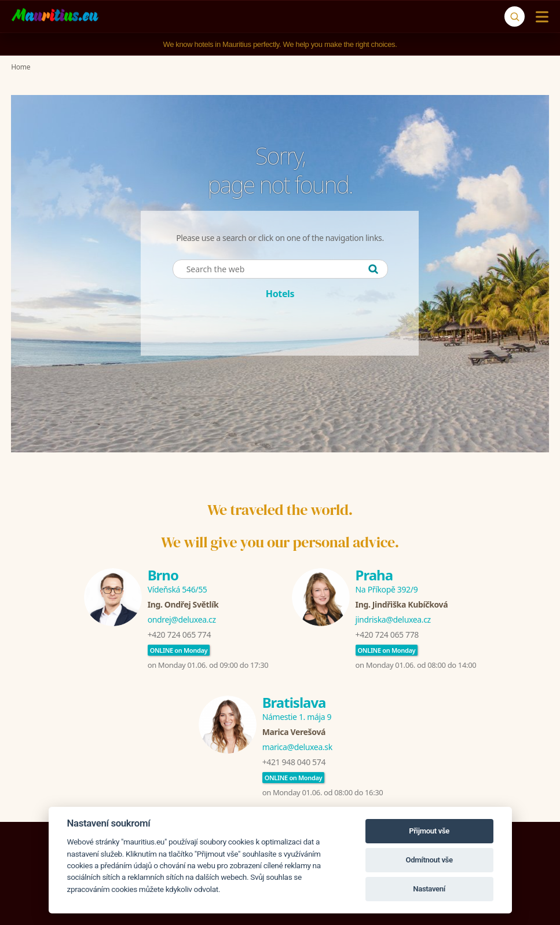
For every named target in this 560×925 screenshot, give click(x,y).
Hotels (280, 294)
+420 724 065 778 (387, 635)
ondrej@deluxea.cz (182, 619)
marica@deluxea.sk (297, 747)
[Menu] (539, 17)
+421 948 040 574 (294, 762)
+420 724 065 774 (179, 635)
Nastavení (429, 889)
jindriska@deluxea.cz (393, 619)
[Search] (515, 17)
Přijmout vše (429, 831)
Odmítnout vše (429, 860)
